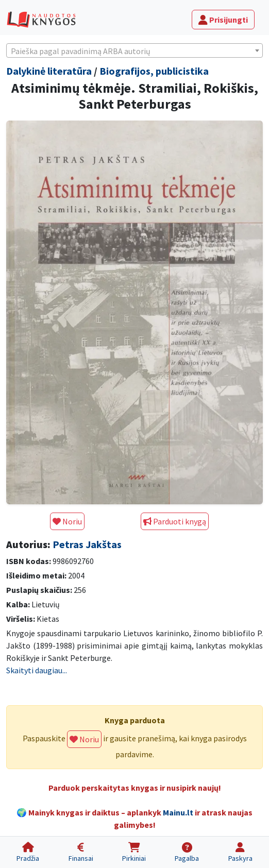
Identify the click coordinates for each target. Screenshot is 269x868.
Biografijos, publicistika (154, 71)
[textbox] (134, 51)
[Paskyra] (240, 852)
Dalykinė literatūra (49, 71)
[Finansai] (80, 852)
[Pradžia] (28, 852)
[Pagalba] (187, 852)
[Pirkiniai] (134, 852)
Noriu (67, 521)
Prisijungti (223, 20)
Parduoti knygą (175, 521)
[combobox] (134, 50)
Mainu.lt (178, 812)
